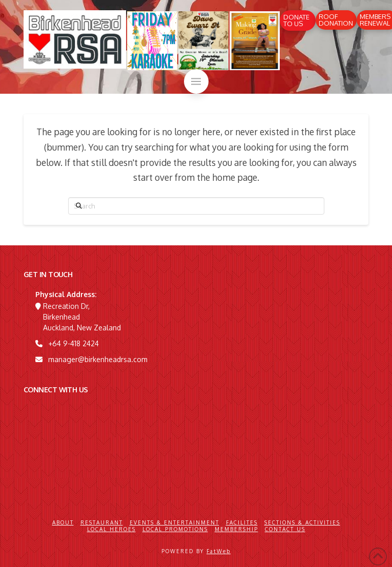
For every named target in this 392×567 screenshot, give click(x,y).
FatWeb (219, 551)
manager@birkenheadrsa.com (98, 359)
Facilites (242, 522)
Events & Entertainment (174, 522)
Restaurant (102, 522)
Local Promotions (175, 529)
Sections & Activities (302, 522)
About (63, 522)
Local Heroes (111, 529)
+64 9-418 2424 (74, 343)
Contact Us (285, 529)
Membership (236, 529)
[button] (196, 81)
